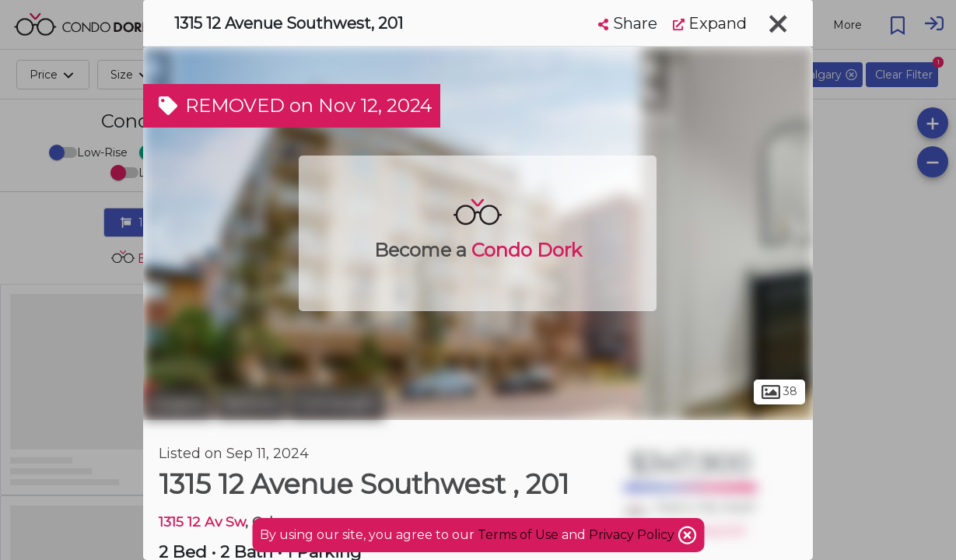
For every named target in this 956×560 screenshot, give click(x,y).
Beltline (251, 403)
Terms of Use (518, 535)
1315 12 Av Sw (202, 521)
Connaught (337, 403)
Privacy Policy (633, 535)
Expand (710, 23)
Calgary (178, 403)
